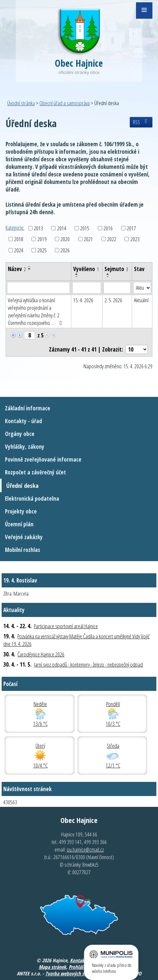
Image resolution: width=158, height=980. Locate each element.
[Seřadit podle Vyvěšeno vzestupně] (77, 274)
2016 (108, 228)
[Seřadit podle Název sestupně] (30, 269)
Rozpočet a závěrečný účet (35, 472)
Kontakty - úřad (23, 421)
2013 (38, 228)
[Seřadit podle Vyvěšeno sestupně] (77, 277)
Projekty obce (21, 511)
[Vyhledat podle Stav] (142, 288)
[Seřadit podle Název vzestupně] (30, 266)
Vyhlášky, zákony (25, 447)
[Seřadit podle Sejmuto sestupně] (108, 277)
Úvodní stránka (21, 103)
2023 (135, 239)
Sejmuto (116, 269)
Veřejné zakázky (24, 537)
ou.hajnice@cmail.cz (85, 849)
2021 (88, 239)
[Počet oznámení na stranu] (137, 349)
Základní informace (28, 408)
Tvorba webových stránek (71, 973)
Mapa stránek (52, 967)
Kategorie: (15, 228)
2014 (62, 228)
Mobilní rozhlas (23, 550)
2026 (65, 250)
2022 (112, 239)
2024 (19, 250)
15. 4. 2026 (83, 300)
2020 (65, 239)
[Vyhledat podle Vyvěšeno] (87, 288)
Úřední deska (22, 485)
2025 (42, 250)
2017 (131, 228)
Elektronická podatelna (32, 499)
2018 (19, 239)
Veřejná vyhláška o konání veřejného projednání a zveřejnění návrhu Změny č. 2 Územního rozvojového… (36, 311)
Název (17, 269)
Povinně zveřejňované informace (43, 459)
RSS (141, 122)
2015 (85, 228)
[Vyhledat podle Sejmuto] (117, 288)
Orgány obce (20, 434)
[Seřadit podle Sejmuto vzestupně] (108, 274)
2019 (42, 239)
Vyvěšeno (86, 269)
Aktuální (141, 300)
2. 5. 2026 (113, 300)
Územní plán (19, 524)
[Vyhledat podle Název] (38, 288)
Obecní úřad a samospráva (65, 103)
